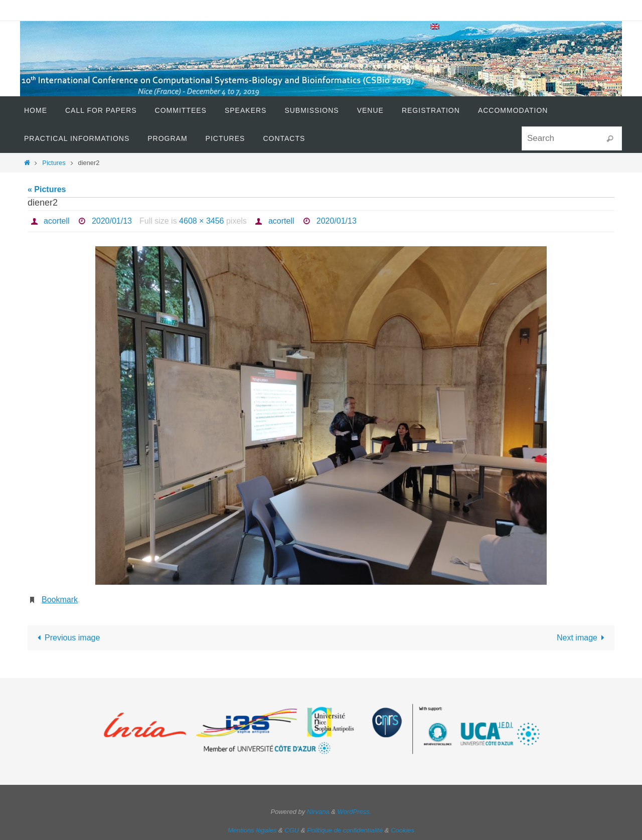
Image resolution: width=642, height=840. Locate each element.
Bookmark (60, 600)
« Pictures (47, 189)
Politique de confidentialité (345, 830)
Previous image (67, 638)
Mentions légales (252, 830)
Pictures (54, 163)
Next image (583, 638)
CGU (292, 830)
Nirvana (318, 812)
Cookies (403, 830)
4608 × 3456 (201, 221)
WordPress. (355, 812)
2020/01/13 (112, 221)
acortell (57, 221)
